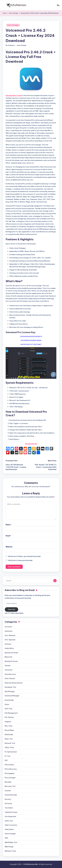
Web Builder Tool (11, 842)
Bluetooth (8, 657)
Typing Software (11, 812)
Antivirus (8, 644)
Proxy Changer (10, 778)
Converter (9, 670)
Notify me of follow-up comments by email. (25, 556)
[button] (55, 581)
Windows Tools (10, 851)
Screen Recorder (11, 795)
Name (9, 525)
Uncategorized (10, 816)
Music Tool (9, 739)
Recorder (8, 782)
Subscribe (12, 609)
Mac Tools (8, 726)
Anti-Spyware (10, 640)
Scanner (8, 791)
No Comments (10, 45)
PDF (6, 760)
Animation (9, 631)
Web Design (9, 847)
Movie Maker (9, 730)
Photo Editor (9, 765)
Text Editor (9, 808)
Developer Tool (10, 687)
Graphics (8, 722)
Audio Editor (9, 648)
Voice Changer (13, 25)
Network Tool (10, 743)
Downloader (9, 700)
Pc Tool (7, 756)
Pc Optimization (11, 752)
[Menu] (58, 5)
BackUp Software (11, 653)
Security (8, 799)
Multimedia (9, 735)
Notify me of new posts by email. (20, 560)
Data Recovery (10, 674)
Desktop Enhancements (14, 683)
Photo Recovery (11, 769)
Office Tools (9, 747)
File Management (11, 713)
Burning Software (11, 661)
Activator (8, 627)
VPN (6, 838)
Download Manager (12, 696)
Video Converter (11, 825)
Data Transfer (10, 679)
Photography (10, 773)
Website (9, 547)
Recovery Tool (10, 786)
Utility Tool (9, 821)
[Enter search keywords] (31, 581)
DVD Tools (8, 709)
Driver (7, 704)
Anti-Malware (10, 635)
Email (8, 536)
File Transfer (9, 717)
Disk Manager (10, 691)
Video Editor (9, 829)
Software (8, 803)
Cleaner (8, 666)
